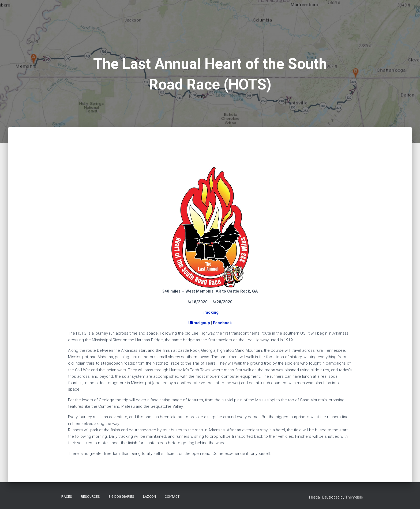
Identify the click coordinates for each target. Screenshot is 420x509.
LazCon (149, 497)
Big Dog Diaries (121, 497)
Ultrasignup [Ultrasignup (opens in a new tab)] (199, 323)
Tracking (210, 312)
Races (67, 497)
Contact (172, 497)
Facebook (222, 323)
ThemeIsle (354, 497)
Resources (90, 497)
